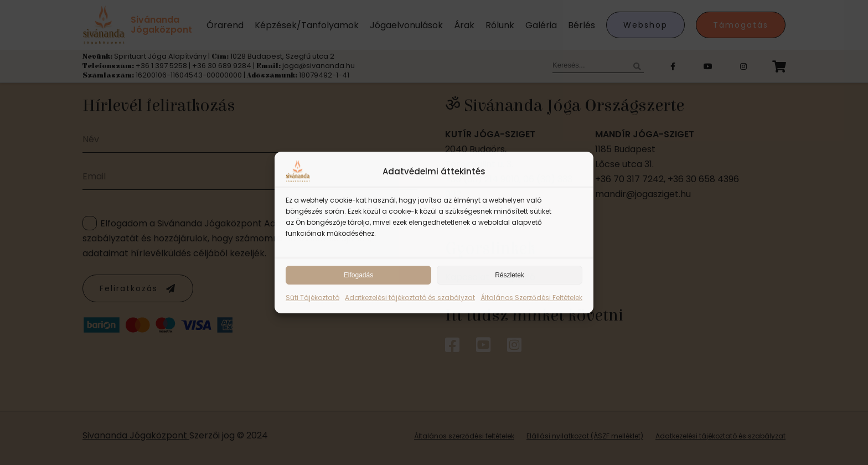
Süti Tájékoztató (312, 298)
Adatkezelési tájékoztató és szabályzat (410, 298)
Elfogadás (358, 275)
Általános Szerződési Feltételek (531, 298)
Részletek (510, 275)
